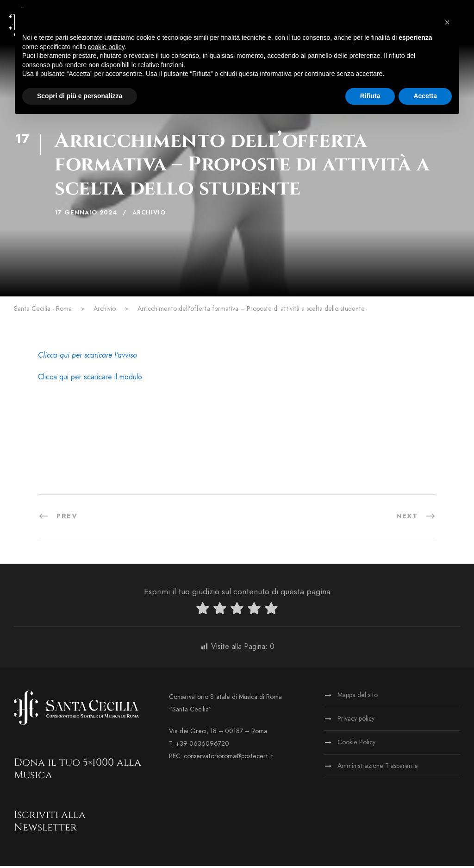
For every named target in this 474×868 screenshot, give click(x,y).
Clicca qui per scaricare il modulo (90, 379)
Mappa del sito (358, 697)
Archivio (149, 214)
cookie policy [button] (106, 47)
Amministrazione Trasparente (378, 768)
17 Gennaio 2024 (86, 214)
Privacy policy (356, 720)
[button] (447, 22)
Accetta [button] (425, 96)
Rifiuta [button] (370, 96)
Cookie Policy (356, 744)
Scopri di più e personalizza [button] (80, 96)
